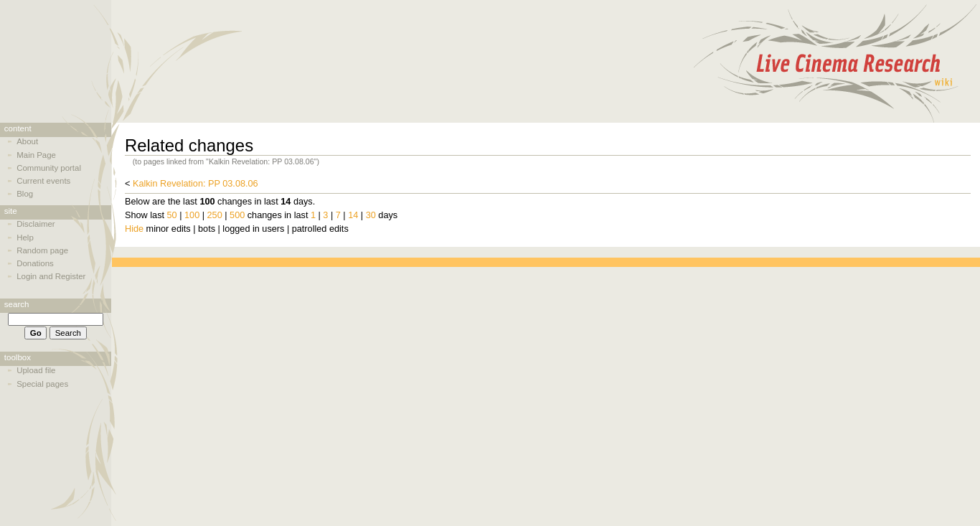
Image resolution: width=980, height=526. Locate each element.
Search (17, 304)
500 (237, 215)
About (27, 141)
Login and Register (51, 276)
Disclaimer (36, 224)
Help (25, 238)
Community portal (49, 168)
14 (353, 215)
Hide (134, 229)
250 (215, 215)
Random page (42, 250)
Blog (25, 194)
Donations (35, 263)
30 (371, 215)
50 (172, 215)
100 (192, 215)
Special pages (42, 384)
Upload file (36, 370)
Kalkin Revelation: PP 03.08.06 (195, 184)
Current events (43, 181)
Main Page (36, 155)
